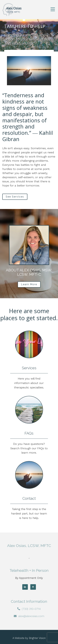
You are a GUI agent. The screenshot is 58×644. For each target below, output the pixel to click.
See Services (15, 197)
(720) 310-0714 (31, 609)
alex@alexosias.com (31, 616)
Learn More (29, 284)
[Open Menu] (53, 10)
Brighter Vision (37, 638)
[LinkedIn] (25, 587)
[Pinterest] (33, 587)
